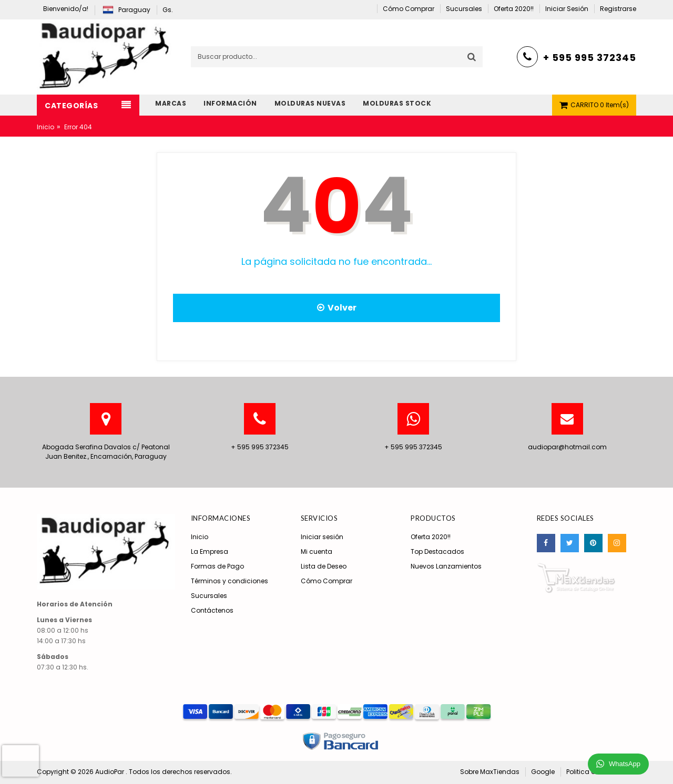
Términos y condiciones (230, 581)
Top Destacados (437, 551)
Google (543, 772)
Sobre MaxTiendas (490, 772)
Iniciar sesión (322, 537)
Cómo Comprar (327, 581)
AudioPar (110, 772)
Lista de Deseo (324, 566)
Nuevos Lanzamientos (446, 566)
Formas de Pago (217, 566)
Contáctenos (212, 610)
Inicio (45, 127)
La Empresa (210, 551)
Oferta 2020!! (431, 537)
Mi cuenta (317, 551)
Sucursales (209, 596)
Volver (337, 308)
